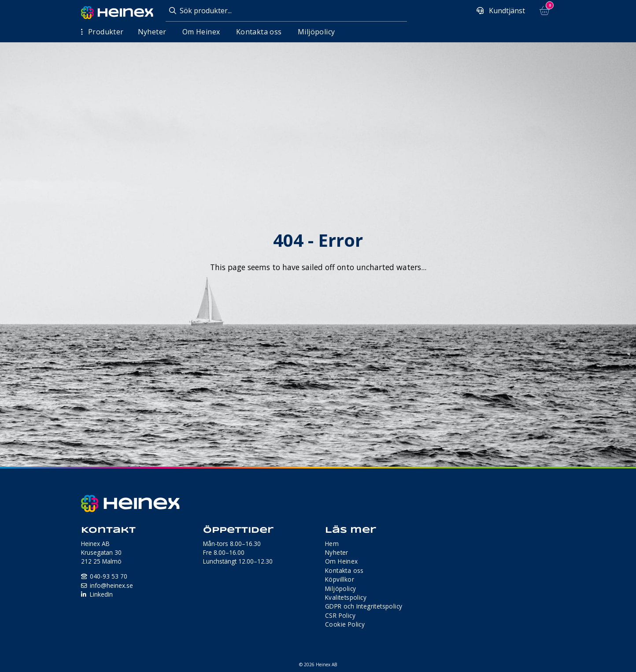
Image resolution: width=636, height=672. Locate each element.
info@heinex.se (111, 585)
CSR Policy (340, 615)
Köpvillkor (340, 579)
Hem (332, 544)
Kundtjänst (506, 11)
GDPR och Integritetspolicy (364, 606)
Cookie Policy (345, 624)
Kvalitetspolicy (346, 597)
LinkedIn (101, 594)
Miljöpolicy (316, 32)
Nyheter (152, 32)
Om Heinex (201, 32)
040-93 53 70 (109, 576)
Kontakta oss (259, 32)
